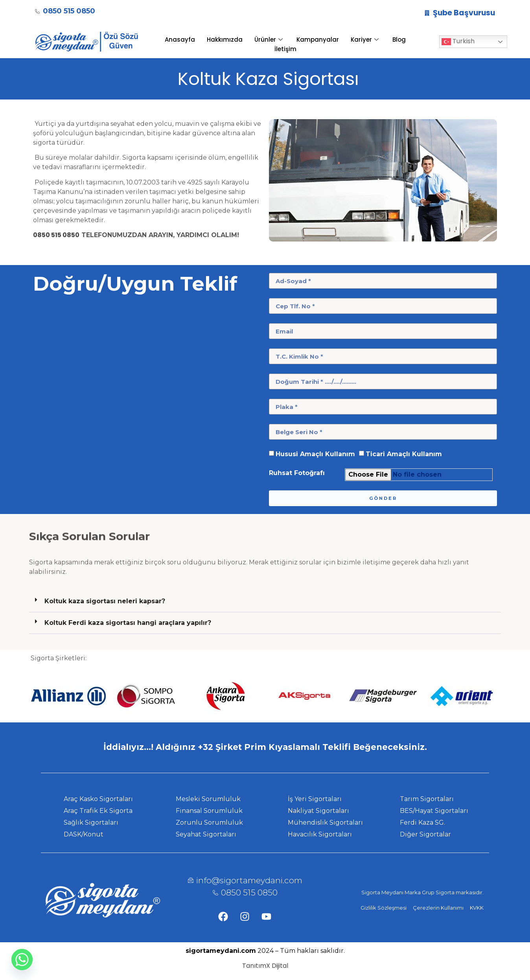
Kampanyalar (318, 40)
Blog (399, 40)
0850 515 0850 (56, 235)
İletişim (285, 49)
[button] (265, 601)
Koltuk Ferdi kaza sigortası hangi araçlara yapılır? (128, 623)
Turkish (458, 42)
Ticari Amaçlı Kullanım (404, 454)
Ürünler (270, 40)
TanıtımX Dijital (265, 966)
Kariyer (366, 40)
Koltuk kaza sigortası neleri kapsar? (105, 601)
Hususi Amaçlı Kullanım (315, 454)
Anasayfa (180, 40)
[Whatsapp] (22, 960)
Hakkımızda (225, 40)
